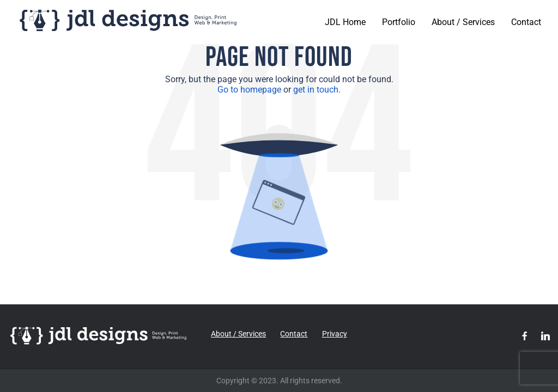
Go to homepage (249, 90)
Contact (526, 22)
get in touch (316, 90)
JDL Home (345, 22)
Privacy (335, 334)
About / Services (463, 22)
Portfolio (399, 22)
